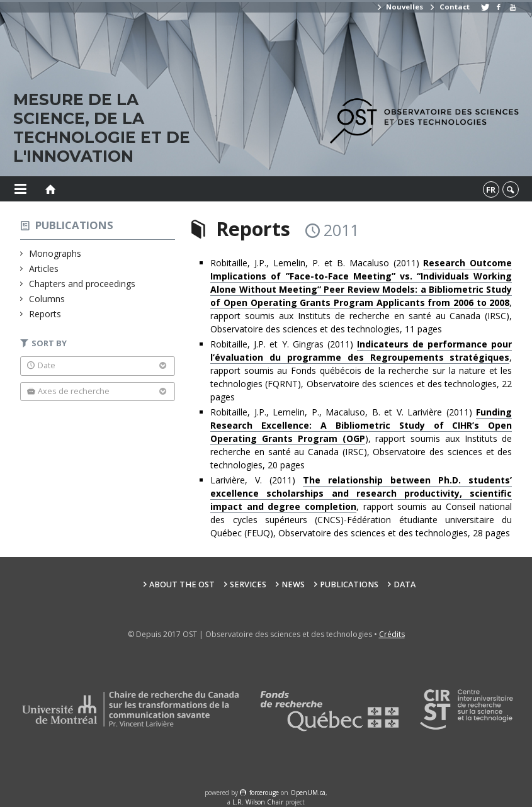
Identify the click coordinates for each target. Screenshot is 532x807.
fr (491, 189)
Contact (449, 7)
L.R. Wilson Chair (258, 802)
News (293, 584)
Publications (74, 225)
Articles (44, 268)
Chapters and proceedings (82, 284)
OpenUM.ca (308, 793)
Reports (45, 314)
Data (405, 584)
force (264, 793)
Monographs (55, 253)
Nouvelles (399, 7)
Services (248, 584)
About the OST (182, 584)
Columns (47, 299)
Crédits (392, 634)
